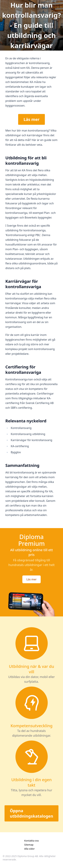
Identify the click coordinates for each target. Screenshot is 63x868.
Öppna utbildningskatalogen (32, 813)
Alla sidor (29, 849)
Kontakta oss (32, 841)
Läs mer (32, 119)
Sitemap (29, 845)
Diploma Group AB (28, 856)
